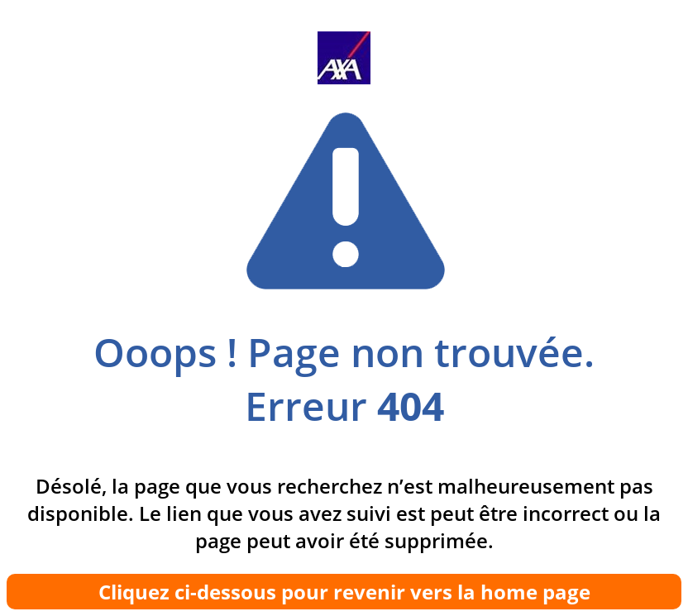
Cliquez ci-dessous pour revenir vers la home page (344, 592)
